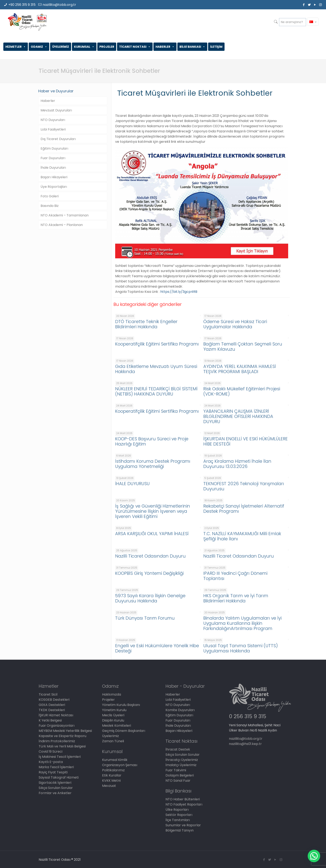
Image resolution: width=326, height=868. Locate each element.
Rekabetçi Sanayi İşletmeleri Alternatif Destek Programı (244, 509)
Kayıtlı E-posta (51, 762)
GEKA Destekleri (52, 705)
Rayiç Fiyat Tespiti (53, 772)
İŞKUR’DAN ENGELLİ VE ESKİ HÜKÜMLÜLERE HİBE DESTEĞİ (246, 441)
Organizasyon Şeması (120, 765)
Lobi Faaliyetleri (53, 129)
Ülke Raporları (177, 810)
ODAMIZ (39, 47)
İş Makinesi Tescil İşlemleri (60, 757)
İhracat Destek (178, 749)
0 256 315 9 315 (248, 716)
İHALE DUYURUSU (132, 484)
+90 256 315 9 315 (22, 5)
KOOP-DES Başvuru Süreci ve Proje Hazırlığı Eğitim (152, 441)
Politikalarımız (113, 770)
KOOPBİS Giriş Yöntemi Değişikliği (149, 573)
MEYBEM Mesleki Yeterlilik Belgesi (65, 731)
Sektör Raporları (179, 815)
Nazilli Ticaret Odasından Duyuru (150, 556)
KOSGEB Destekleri (54, 700)
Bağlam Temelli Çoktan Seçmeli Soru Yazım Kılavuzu (243, 347)
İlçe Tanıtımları (178, 820)
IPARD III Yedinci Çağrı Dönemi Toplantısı (235, 576)
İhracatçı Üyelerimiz (182, 760)
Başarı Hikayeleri (54, 177)
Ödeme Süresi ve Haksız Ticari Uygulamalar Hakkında (235, 324)
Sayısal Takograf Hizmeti (59, 777)
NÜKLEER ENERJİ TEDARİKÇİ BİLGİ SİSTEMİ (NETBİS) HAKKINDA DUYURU (156, 391)
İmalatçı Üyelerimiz (181, 765)
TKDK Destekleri (52, 710)
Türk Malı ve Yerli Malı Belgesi (62, 746)
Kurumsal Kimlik (115, 760)
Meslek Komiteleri (117, 726)
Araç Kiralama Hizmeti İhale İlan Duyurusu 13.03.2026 (237, 464)
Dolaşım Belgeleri (180, 775)
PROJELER (107, 47)
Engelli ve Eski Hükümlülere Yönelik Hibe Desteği (157, 648)
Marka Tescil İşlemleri (56, 767)
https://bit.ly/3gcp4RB (179, 292)
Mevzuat (109, 786)
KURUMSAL (84, 47)
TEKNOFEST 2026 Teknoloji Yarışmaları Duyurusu (244, 486)
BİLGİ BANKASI (192, 47)
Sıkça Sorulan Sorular (56, 788)
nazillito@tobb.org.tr (59, 5)
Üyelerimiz (111, 736)
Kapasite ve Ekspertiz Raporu (62, 736)
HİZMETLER (16, 47)
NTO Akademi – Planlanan (62, 225)
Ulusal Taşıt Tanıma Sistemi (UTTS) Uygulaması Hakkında (241, 648)
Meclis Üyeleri (113, 715)
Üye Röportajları (54, 187)
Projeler (108, 700)
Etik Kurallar (112, 775)
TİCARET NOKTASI (135, 47)
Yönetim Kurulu (114, 710)
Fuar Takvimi (176, 770)
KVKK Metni (111, 781)
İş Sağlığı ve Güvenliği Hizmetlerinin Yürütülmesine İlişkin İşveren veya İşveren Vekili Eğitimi (153, 511)
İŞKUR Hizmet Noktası (56, 715)
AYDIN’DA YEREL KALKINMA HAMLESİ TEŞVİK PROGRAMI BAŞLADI (240, 369)
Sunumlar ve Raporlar (183, 825)
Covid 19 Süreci (51, 751)
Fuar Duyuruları (53, 158)
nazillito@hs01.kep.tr (245, 744)
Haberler (48, 101)
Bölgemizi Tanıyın (180, 830)
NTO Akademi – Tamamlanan (65, 215)
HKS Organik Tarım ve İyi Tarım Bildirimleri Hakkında (236, 598)
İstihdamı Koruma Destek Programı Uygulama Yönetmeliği (153, 464)
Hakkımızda (112, 694)
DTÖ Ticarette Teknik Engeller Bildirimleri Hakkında (146, 324)
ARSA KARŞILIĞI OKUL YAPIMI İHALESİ (152, 534)
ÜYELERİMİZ (61, 47)
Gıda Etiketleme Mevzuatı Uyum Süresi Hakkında (156, 369)
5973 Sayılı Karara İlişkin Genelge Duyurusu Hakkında (150, 598)
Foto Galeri (50, 196)
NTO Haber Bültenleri (183, 799)
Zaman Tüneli (113, 741)
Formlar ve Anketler (55, 793)
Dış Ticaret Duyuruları (58, 139)
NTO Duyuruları (53, 120)
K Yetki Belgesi (50, 720)
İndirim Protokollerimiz (57, 741)
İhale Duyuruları (53, 168)
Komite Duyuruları (180, 710)
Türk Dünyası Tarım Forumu (145, 618)
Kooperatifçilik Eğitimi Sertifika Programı (157, 344)
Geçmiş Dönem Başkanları (124, 731)
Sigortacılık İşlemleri (55, 783)
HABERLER (165, 47)
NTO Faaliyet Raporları (184, 804)
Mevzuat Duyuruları (56, 110)
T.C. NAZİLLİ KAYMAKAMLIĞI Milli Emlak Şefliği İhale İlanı (242, 536)
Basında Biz (50, 206)
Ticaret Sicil (48, 694)
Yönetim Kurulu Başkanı (121, 705)
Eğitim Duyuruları (54, 148)
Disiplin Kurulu (113, 720)
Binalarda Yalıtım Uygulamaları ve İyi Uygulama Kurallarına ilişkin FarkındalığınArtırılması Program (242, 623)
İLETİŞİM (216, 47)
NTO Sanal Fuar (178, 781)
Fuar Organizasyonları (57, 726)
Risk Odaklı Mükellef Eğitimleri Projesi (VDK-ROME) (242, 391)
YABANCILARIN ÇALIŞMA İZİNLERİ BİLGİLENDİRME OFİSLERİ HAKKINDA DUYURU (238, 416)
